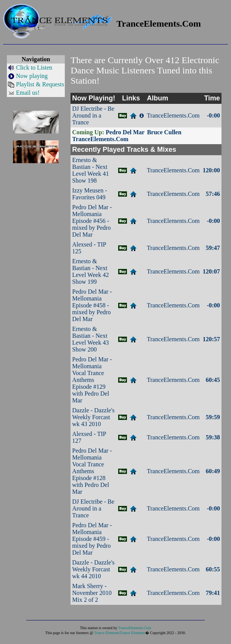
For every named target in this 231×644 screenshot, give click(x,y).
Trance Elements (107, 633)
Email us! (28, 93)
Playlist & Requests (40, 84)
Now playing (32, 76)
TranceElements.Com (135, 628)
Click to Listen (34, 68)
